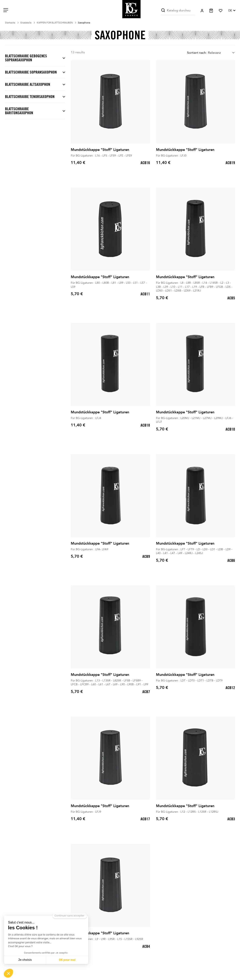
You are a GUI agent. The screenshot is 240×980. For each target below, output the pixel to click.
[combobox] (221, 53)
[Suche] (178, 11)
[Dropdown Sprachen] (232, 11)
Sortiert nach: (197, 53)
